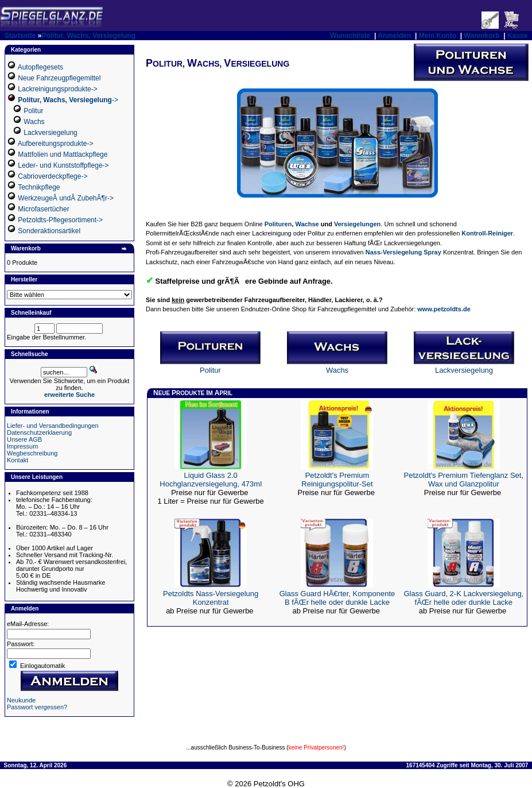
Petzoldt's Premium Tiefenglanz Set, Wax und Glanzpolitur (464, 480)
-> (68, 100)
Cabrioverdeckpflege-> (53, 176)
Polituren (278, 224)
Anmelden (394, 36)
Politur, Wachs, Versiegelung (88, 36)
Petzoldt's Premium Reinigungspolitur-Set (337, 480)
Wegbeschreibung (32, 453)
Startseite (20, 36)
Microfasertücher (43, 209)
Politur (33, 111)
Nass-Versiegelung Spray (403, 252)
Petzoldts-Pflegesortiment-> (60, 220)
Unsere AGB (24, 439)
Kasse (517, 36)
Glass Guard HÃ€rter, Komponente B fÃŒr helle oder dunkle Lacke (337, 598)
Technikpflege (39, 187)
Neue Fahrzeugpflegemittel (59, 78)
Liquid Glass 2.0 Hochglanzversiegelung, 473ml (211, 480)
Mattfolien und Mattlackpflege (63, 154)
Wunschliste (350, 36)
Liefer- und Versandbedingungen (53, 426)
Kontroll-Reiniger (487, 233)
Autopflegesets (40, 67)
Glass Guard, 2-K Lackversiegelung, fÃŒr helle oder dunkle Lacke (463, 598)
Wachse (307, 224)
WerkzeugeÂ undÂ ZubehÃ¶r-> (66, 198)
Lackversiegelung (50, 133)
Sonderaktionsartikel (49, 231)
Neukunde (21, 700)
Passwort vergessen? (37, 707)
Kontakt (18, 460)
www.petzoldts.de (444, 309)
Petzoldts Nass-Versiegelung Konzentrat (211, 598)
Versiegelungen (357, 224)
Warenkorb (481, 36)
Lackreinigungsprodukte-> (57, 89)
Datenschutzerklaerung (39, 432)
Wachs (34, 122)
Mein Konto (438, 36)
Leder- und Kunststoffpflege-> (63, 165)
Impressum (22, 446)
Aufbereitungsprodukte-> (56, 144)
